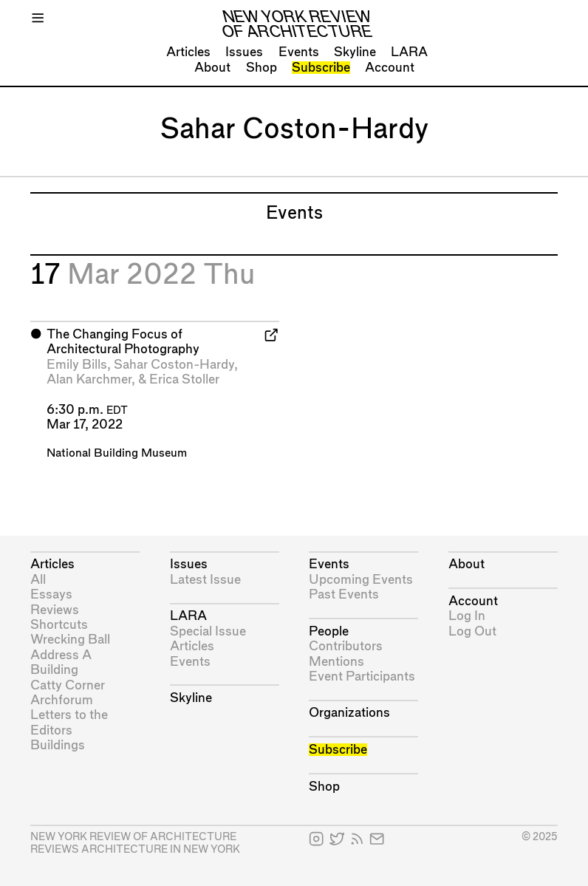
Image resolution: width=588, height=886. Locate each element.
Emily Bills (77, 365)
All (38, 580)
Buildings (58, 745)
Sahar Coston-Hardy (174, 365)
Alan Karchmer (89, 379)
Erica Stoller (184, 379)
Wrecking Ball (70, 640)
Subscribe (321, 68)
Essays (51, 594)
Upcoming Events (361, 580)
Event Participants (362, 677)
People (329, 631)
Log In (467, 616)
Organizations (349, 713)
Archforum (62, 700)
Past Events (344, 594)
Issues (244, 52)
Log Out (472, 631)
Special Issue (208, 631)
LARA (409, 52)
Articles (188, 52)
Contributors (346, 646)
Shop (261, 68)
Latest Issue (205, 580)
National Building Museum (117, 453)
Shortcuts (59, 625)
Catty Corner (68, 685)
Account (390, 68)
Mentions (336, 662)
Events (299, 52)
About (212, 68)
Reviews (55, 610)
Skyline (355, 52)
